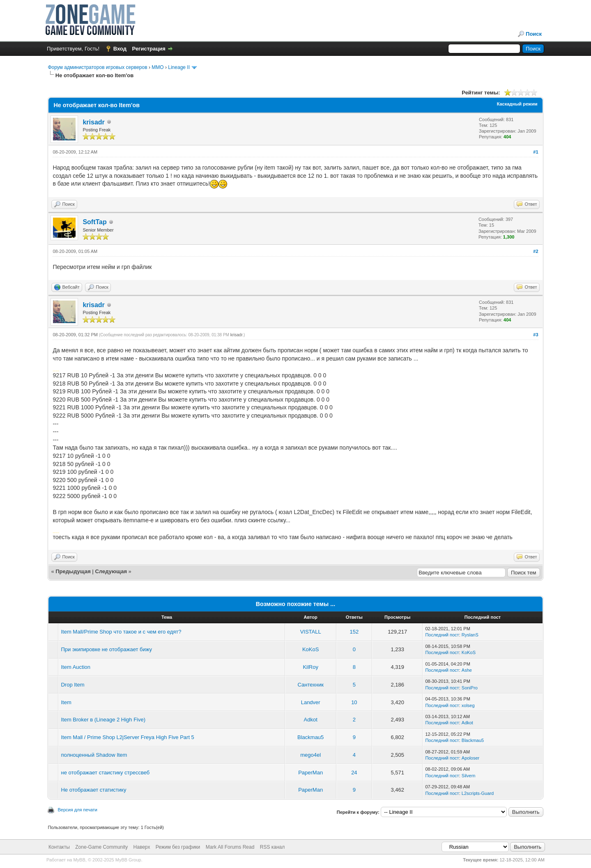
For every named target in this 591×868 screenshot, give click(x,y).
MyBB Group (128, 860)
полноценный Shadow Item (94, 755)
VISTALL (311, 632)
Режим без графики (178, 847)
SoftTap (94, 222)
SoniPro (470, 688)
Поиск (534, 34)
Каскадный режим (517, 104)
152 (354, 632)
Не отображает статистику (93, 790)
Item (66, 702)
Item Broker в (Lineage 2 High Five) (103, 720)
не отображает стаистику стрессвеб (105, 773)
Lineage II (179, 67)
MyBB (79, 860)
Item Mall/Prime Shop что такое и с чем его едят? (121, 632)
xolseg (468, 705)
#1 (536, 152)
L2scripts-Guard (478, 793)
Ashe (467, 670)
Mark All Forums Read (230, 847)
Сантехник (311, 685)
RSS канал (273, 847)
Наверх (142, 847)
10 (354, 702)
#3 (536, 335)
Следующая (112, 571)
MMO (158, 67)
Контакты (59, 847)
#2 (536, 251)
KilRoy (310, 667)
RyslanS (470, 635)
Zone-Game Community (101, 847)
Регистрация (149, 49)
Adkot (311, 720)
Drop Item (72, 685)
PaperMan (310, 773)
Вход (120, 49)
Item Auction (76, 667)
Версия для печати (77, 810)
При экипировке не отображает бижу (106, 649)
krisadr (93, 122)
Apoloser (470, 758)
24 (354, 773)
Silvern (469, 776)
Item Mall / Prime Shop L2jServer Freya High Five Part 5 (127, 737)
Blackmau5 (310, 737)
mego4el (310, 755)
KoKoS (310, 649)
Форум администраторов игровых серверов (97, 67)
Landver (311, 702)
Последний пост (442, 635)
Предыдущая (73, 571)
